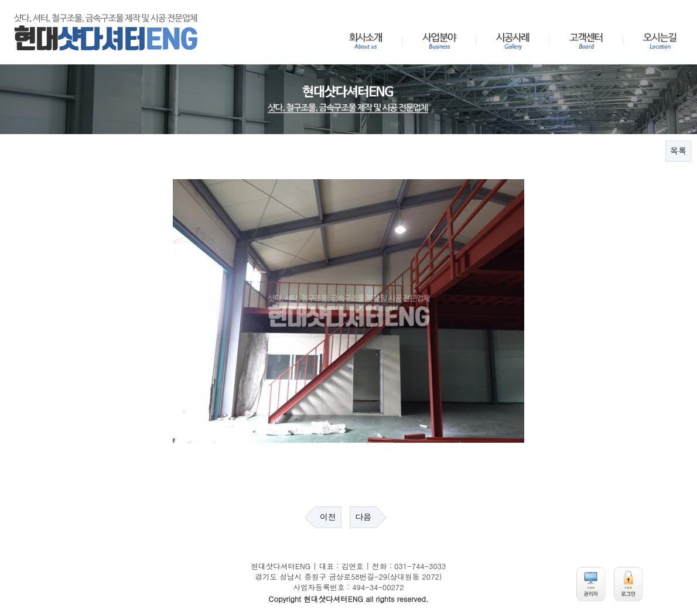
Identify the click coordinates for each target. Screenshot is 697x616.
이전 (328, 517)
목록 (678, 151)
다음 (363, 517)
